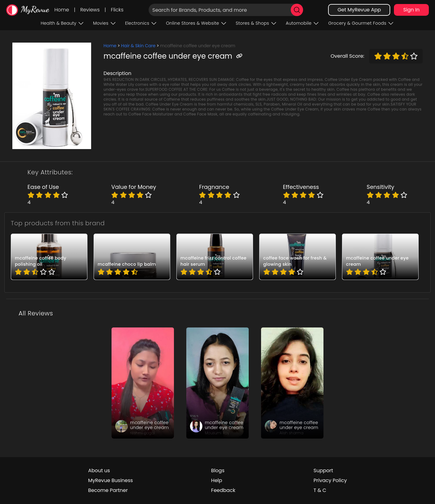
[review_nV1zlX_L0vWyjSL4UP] (217, 383)
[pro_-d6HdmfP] (298, 257)
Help (217, 480)
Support (323, 471)
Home (62, 10)
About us (99, 471)
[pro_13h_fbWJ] (215, 257)
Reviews (90, 10)
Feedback (223, 490)
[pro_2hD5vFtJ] (380, 257)
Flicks (117, 10)
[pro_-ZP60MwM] (49, 257)
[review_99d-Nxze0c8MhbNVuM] (143, 383)
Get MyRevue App (359, 10)
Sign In (411, 10)
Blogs (218, 471)
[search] (297, 10)
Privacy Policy (330, 480)
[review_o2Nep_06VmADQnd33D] (292, 383)
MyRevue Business (110, 480)
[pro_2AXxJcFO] (132, 257)
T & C (320, 490)
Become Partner (108, 490)
